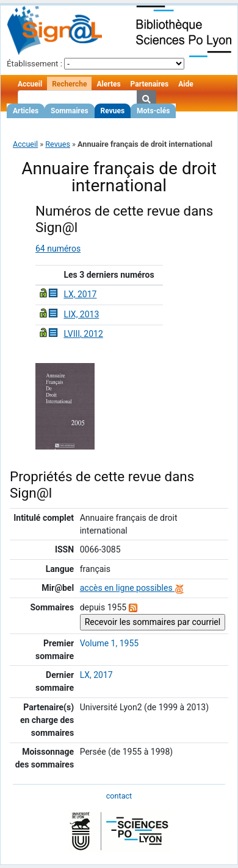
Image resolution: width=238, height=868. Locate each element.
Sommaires (69, 111)
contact (119, 796)
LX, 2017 (80, 294)
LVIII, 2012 (83, 334)
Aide (186, 84)
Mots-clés (153, 111)
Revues (113, 111)
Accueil (30, 84)
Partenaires (150, 84)
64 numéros (58, 249)
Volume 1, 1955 (109, 643)
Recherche (69, 84)
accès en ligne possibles (132, 588)
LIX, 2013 (81, 314)
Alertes (108, 84)
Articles (26, 111)
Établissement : (34, 64)
